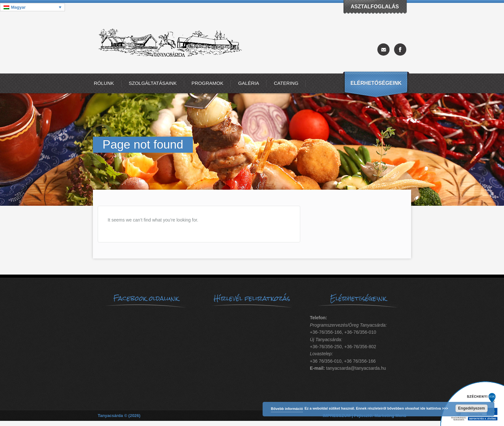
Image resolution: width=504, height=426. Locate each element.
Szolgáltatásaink (153, 83)
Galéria (249, 83)
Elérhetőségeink (376, 83)
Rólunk (104, 83)
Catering (286, 83)
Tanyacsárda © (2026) (119, 416)
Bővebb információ (287, 409)
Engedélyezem (471, 408)
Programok (207, 83)
